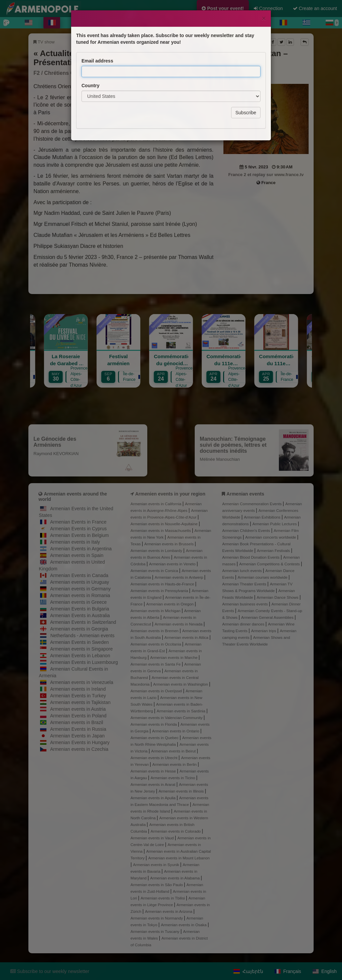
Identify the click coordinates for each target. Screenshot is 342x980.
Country (91, 56)
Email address (97, 31)
